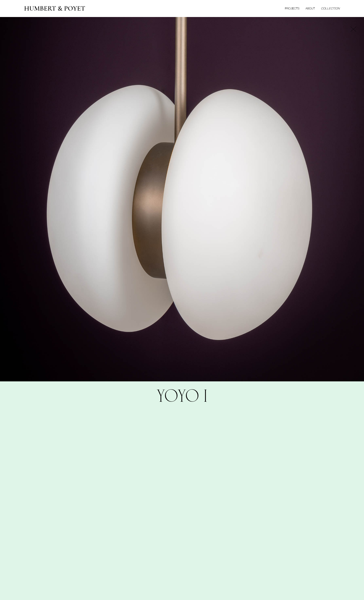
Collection (330, 8)
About (310, 8)
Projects (292, 8)
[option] (182, 199)
